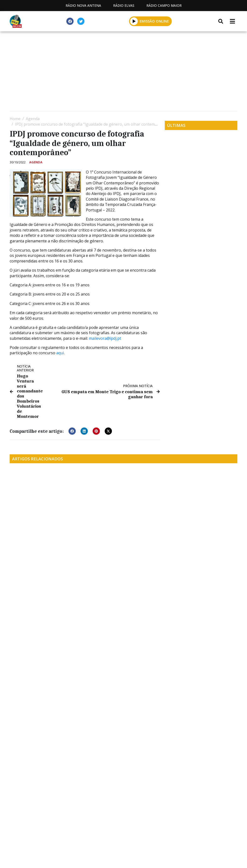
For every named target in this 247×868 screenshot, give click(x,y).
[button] (134, 21)
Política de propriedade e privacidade (186, 838)
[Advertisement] (123, 72)
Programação (89, 838)
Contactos (127, 838)
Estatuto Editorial (44, 838)
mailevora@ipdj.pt (105, 338)
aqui (60, 353)
